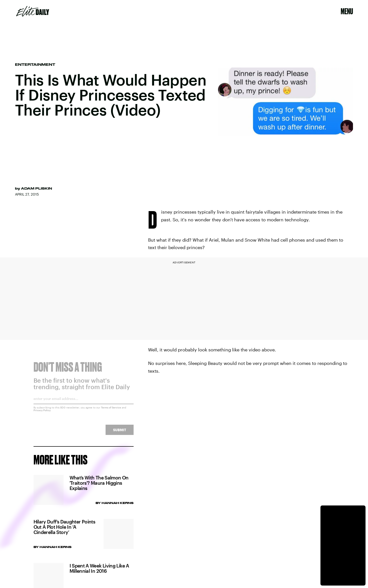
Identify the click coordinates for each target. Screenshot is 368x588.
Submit (120, 433)
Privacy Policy (42, 413)
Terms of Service (111, 411)
